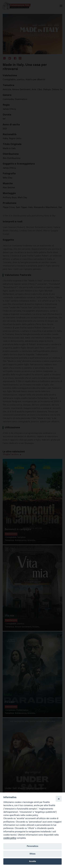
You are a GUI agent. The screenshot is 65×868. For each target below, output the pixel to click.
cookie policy (10, 838)
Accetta (32, 861)
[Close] (59, 799)
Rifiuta (32, 854)
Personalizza (32, 846)
